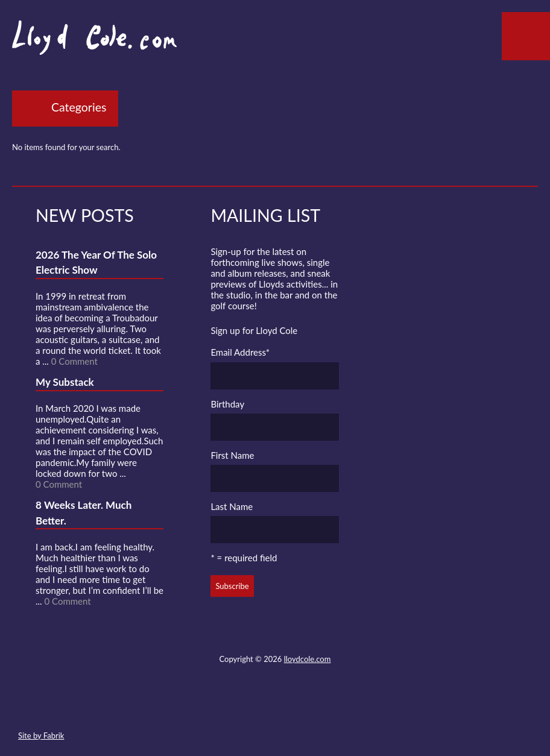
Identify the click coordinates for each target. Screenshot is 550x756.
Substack (340, 707)
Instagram (318, 707)
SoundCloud (274, 707)
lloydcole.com (308, 659)
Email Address (240, 352)
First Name (232, 455)
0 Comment (74, 361)
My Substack (65, 382)
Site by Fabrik (41, 736)
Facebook (252, 707)
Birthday (227, 404)
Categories (79, 107)
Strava (296, 707)
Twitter (230, 707)
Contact (209, 707)
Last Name (232, 506)
